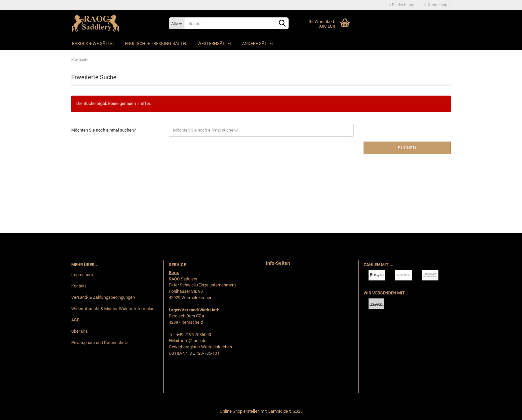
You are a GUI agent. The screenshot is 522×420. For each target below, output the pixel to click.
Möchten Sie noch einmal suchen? (104, 130)
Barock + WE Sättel (93, 43)
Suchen (407, 148)
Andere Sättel (258, 43)
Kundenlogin (438, 5)
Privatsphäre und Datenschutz (100, 343)
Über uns (80, 331)
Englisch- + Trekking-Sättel (156, 43)
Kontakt (79, 286)
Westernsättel (215, 43)
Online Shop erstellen (240, 411)
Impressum (82, 275)
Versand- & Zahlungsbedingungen (103, 297)
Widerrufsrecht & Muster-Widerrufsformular (112, 309)
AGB (75, 320)
